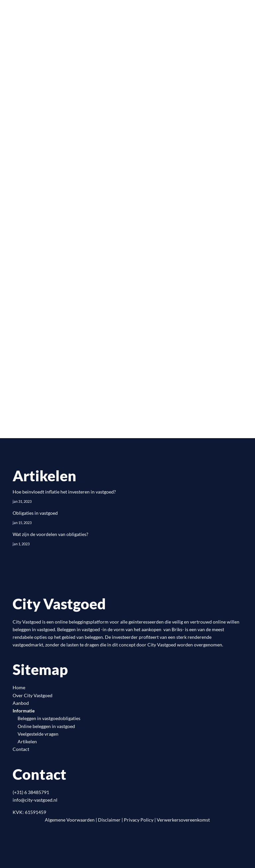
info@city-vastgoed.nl (35, 800)
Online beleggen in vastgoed (46, 726)
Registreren (50, 314)
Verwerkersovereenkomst (183, 820)
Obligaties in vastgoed (35, 513)
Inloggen (46, 340)
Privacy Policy (139, 820)
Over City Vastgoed (33, 695)
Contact (21, 749)
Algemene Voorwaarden (70, 820)
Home (19, 687)
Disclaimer (109, 820)
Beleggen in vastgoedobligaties (49, 718)
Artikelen (27, 741)
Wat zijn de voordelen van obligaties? (50, 534)
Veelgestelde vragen (38, 734)
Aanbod (21, 703)
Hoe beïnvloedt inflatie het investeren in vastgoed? (64, 492)
